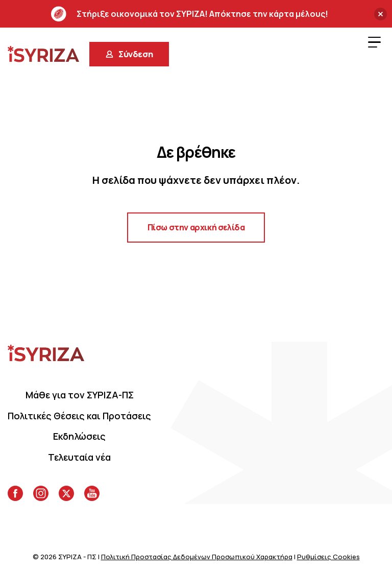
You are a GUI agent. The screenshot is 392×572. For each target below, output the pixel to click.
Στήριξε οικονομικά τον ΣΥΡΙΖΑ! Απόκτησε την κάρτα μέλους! (190, 14)
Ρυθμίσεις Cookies (328, 557)
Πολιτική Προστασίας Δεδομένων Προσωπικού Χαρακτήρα (197, 557)
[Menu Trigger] (374, 42)
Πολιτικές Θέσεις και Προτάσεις (79, 416)
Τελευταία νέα (79, 457)
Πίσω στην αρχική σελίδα (196, 227)
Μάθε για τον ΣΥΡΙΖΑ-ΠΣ (80, 395)
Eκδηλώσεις (79, 436)
